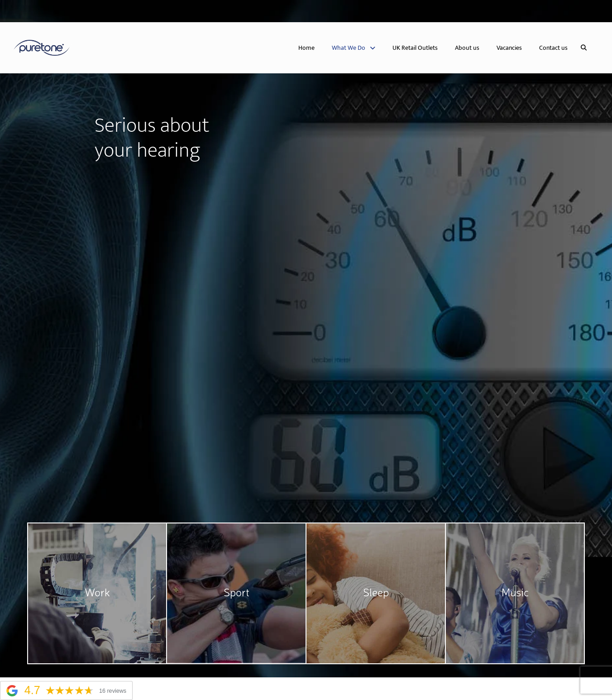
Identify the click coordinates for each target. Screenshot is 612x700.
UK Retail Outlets (415, 48)
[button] (584, 48)
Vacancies (509, 48)
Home (306, 48)
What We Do (354, 48)
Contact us (553, 48)
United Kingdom (42, 11)
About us (467, 48)
